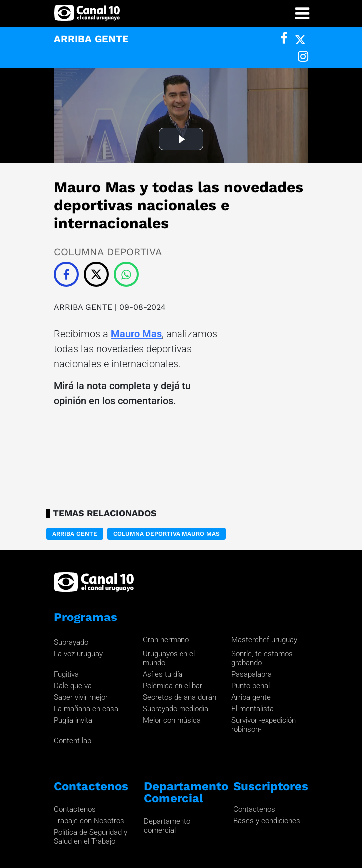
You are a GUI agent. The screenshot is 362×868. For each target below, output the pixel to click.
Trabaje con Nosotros (89, 746)
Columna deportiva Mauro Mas (167, 460)
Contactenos (75, 735)
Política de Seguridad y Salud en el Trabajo (90, 762)
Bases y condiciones (267, 746)
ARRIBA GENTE (84, 233)
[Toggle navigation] (302, 14)
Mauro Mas (136, 259)
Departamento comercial (167, 751)
